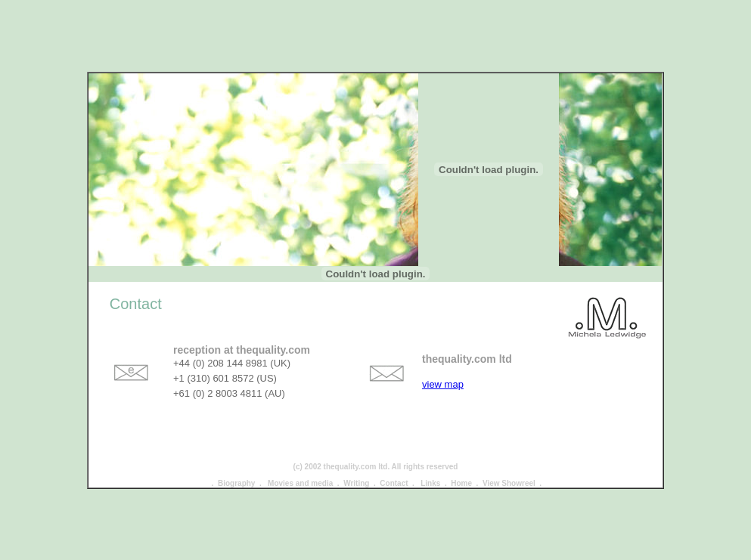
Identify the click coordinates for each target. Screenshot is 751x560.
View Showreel (509, 475)
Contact (394, 475)
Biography (236, 475)
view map (443, 376)
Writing (356, 475)
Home (461, 475)
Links (430, 475)
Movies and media (300, 475)
